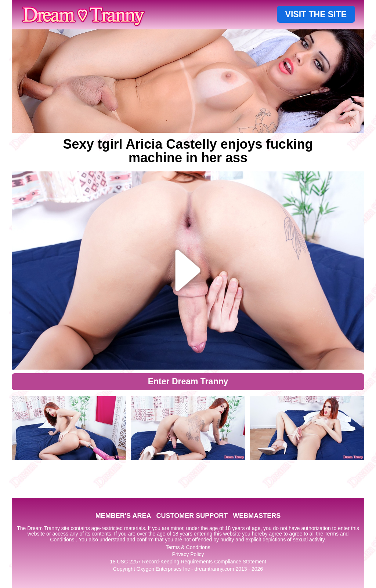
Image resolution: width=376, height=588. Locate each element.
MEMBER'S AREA (123, 516)
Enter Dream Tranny (188, 381)
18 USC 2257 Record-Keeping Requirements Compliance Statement (188, 562)
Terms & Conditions (188, 547)
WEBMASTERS (257, 516)
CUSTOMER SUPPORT (192, 516)
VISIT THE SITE (316, 14)
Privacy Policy (188, 554)
